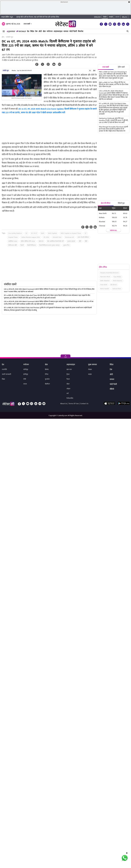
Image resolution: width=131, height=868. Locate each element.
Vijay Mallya (117, 277)
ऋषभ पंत (41, 241)
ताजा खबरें (27, 24)
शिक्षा (3, 379)
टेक (36, 31)
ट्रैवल (68, 374)
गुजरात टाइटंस (71, 241)
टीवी (25, 379)
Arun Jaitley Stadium (15, 233)
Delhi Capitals (53, 233)
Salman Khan (117, 289)
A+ (94, 70)
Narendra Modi (105, 277)
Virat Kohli (104, 285)
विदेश (32, 31)
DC (27, 233)
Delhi (43, 233)
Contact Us (84, 404)
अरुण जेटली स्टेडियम (83, 237)
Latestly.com (63, 416)
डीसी (86, 241)
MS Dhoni (114, 285)
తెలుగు (125, 17)
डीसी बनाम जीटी (13, 245)
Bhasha (14, 71)
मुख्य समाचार (92, 365)
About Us (64, 404)
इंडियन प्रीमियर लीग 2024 (28, 241)
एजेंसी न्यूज (6, 71)
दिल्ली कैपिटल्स (32, 245)
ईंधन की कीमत (106, 203)
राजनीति (4, 369)
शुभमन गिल (66, 245)
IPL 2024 (46, 237)
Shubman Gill (69, 237)
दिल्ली (22, 245)
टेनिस (47, 374)
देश (28, 31)
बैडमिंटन (47, 384)
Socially (21, 31)
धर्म (68, 393)
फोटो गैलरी (73, 31)
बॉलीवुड (26, 369)
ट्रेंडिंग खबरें (121, 67)
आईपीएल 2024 (13, 241)
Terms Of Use (74, 404)
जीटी (80, 241)
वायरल (66, 31)
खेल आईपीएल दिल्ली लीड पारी (55, 241)
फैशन (68, 379)
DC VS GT (34, 233)
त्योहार (68, 389)
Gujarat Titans (13, 237)
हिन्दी (105, 17)
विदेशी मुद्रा (121, 203)
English (97, 17)
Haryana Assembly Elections (109, 273)
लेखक (90, 369)
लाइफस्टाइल (58, 31)
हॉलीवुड (26, 374)
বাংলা (117, 17)
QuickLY (11, 31)
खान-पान (69, 369)
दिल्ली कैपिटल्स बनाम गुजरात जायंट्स (50, 245)
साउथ (25, 384)
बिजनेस (81, 31)
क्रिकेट (47, 369)
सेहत (68, 384)
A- (90, 70)
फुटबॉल (47, 379)
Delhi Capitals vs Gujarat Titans (71, 233)
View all (113, 230)
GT (86, 233)
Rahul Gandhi (105, 289)
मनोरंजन (50, 31)
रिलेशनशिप (70, 398)
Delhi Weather (105, 281)
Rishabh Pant (57, 237)
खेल (44, 31)
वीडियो (112, 389)
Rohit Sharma (118, 281)
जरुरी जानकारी (6, 374)
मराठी (111, 17)
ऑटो (40, 31)
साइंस (90, 374)
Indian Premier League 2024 (31, 237)
